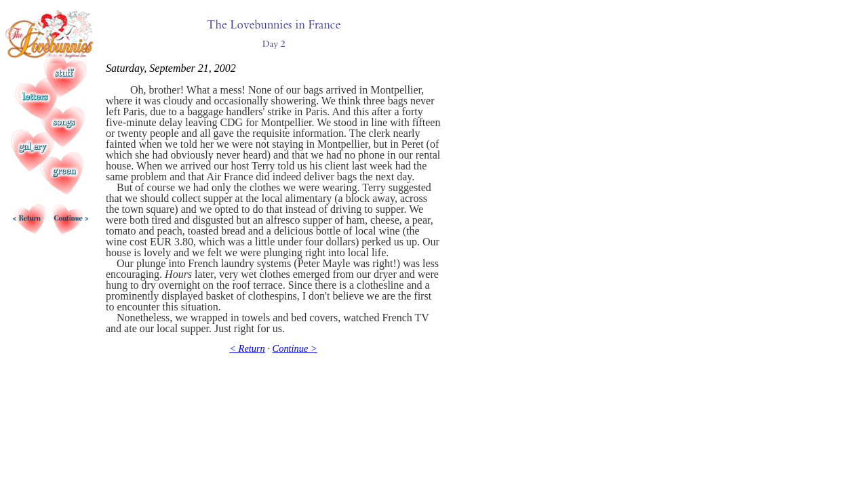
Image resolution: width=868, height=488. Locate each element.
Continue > (295, 348)
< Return (247, 348)
